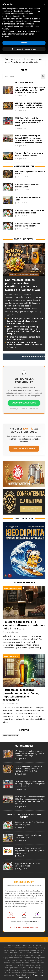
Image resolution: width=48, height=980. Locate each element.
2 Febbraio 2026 (22, 841)
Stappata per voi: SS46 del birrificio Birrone (27, 186)
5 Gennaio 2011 (22, 216)
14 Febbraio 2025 (11, 704)
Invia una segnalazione (24, 449)
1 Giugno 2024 (21, 856)
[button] (44, 940)
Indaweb (28, 975)
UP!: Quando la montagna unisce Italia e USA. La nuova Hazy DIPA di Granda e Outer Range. (30, 90)
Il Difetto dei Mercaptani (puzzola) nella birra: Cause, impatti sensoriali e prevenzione (21, 695)
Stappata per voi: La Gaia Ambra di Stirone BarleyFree (29, 865)
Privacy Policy (38, 975)
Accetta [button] (24, 43)
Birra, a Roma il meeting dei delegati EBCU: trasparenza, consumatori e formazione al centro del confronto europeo (28, 139)
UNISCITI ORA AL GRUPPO (24, 403)
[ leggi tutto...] (35, 648)
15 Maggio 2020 (22, 869)
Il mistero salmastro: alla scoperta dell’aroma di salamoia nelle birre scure (24, 625)
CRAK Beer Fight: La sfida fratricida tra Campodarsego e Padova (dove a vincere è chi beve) (29, 122)
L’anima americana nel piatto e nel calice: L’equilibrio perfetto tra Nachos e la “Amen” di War (29, 105)
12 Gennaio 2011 (22, 229)
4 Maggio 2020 (21, 828)
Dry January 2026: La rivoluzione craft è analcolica (28, 836)
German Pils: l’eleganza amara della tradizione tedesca (29, 154)
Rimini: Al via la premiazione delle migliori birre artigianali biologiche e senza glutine (29, 850)
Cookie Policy (24, 977)
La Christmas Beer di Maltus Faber (28, 199)
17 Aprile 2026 (21, 95)
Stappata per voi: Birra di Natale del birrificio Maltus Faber (30, 212)
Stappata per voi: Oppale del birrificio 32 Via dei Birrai (28, 225)
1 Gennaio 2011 (22, 203)
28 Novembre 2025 (12, 632)
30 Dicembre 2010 (23, 190)
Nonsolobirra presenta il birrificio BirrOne (30, 173)
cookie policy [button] (20, 16)
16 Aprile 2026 (21, 128)
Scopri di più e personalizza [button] (24, 49)
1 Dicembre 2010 (22, 177)
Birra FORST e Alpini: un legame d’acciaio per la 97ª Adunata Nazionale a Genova (25, 345)
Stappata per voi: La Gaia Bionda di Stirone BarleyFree (29, 823)
